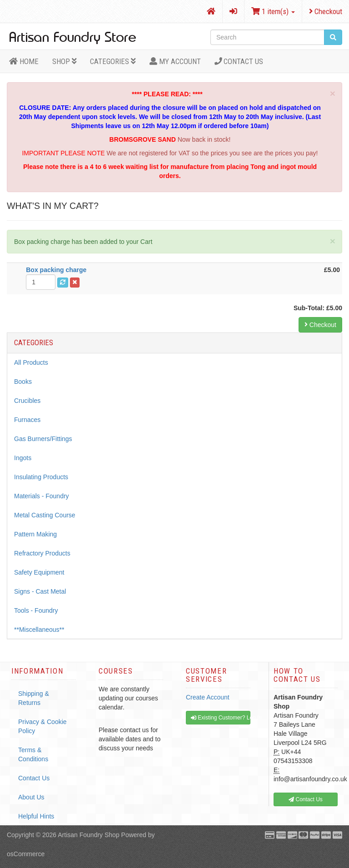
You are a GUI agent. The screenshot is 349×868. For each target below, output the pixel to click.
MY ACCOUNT (175, 61)
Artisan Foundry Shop (88, 835)
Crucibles (27, 401)
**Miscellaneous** (39, 630)
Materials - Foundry (42, 496)
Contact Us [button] (306, 799)
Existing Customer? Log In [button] (221, 718)
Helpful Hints (36, 816)
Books (23, 382)
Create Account (208, 697)
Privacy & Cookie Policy (42, 726)
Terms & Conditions (33, 754)
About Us (31, 797)
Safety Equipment (39, 572)
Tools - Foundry (36, 610)
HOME (24, 61)
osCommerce (26, 854)
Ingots (23, 458)
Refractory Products (42, 553)
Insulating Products (41, 477)
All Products (31, 362)
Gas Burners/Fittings (43, 439)
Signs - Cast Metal (40, 591)
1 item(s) (273, 11)
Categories (113, 61)
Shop (65, 61)
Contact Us (239, 61)
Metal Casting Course (45, 515)
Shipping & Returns (34, 698)
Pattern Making (35, 534)
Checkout (326, 11)
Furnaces (27, 420)
